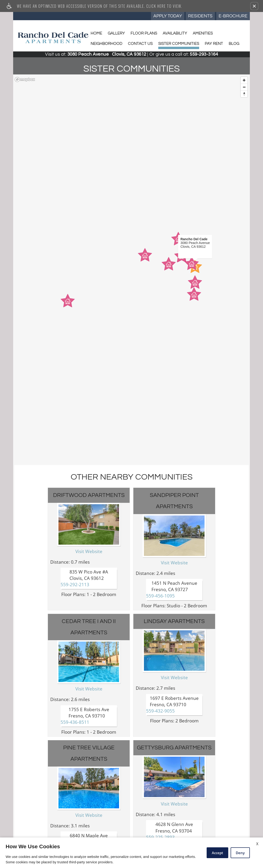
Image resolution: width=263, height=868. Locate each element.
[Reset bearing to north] (244, 94)
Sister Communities (179, 44)
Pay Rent (214, 44)
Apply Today (168, 16)
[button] (254, 6)
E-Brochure (233, 16)
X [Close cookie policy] (257, 844)
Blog (234, 44)
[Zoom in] (244, 80)
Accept (217, 853)
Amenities (203, 33)
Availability (175, 33)
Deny (240, 853)
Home (96, 33)
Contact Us (140, 44)
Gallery (116, 33)
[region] (131, 270)
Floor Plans (144, 33)
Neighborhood (106, 44)
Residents (200, 16)
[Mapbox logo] (25, 79)
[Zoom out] (244, 87)
